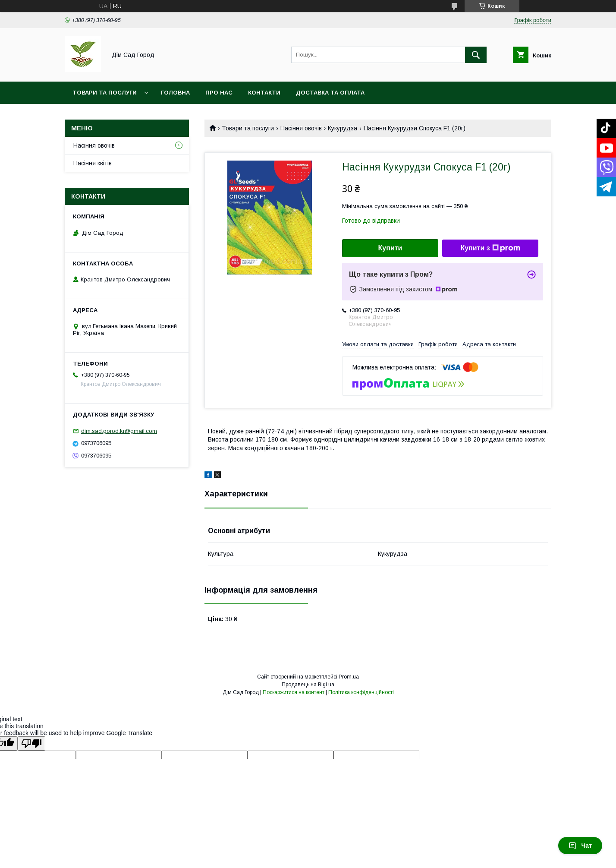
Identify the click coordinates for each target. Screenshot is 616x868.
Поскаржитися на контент (294, 692)
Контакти (264, 93)
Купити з (490, 248)
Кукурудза (343, 128)
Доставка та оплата (330, 93)
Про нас (219, 93)
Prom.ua (349, 677)
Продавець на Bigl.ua (308, 685)
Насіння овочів (301, 128)
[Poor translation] (31, 743)
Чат (580, 846)
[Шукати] (476, 55)
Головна (175, 93)
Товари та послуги (105, 93)
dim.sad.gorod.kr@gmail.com (119, 431)
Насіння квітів (93, 163)
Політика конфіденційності (361, 692)
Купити (390, 248)
